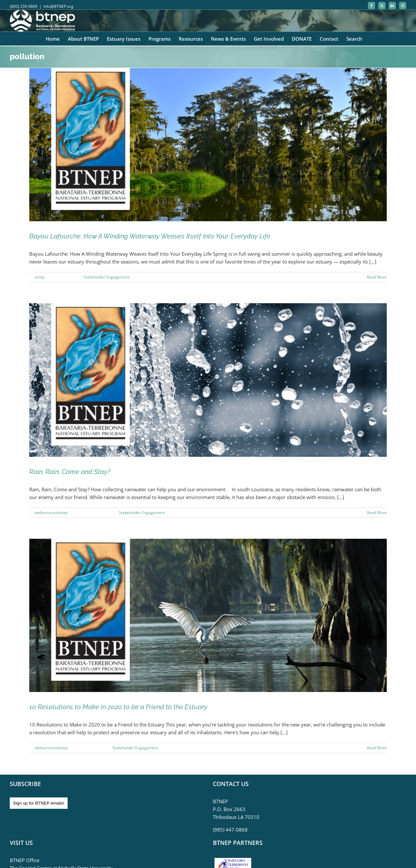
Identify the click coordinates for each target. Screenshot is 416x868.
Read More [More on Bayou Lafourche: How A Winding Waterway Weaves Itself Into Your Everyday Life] (377, 277)
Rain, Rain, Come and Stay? (70, 472)
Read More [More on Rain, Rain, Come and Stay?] (377, 513)
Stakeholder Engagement (106, 277)
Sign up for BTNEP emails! (39, 803)
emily (40, 277)
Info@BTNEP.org (58, 6)
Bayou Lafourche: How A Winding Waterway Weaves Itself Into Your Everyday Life (150, 236)
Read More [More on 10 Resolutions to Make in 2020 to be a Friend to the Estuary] (377, 748)
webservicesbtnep (51, 513)
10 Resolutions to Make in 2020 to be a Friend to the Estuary (118, 707)
